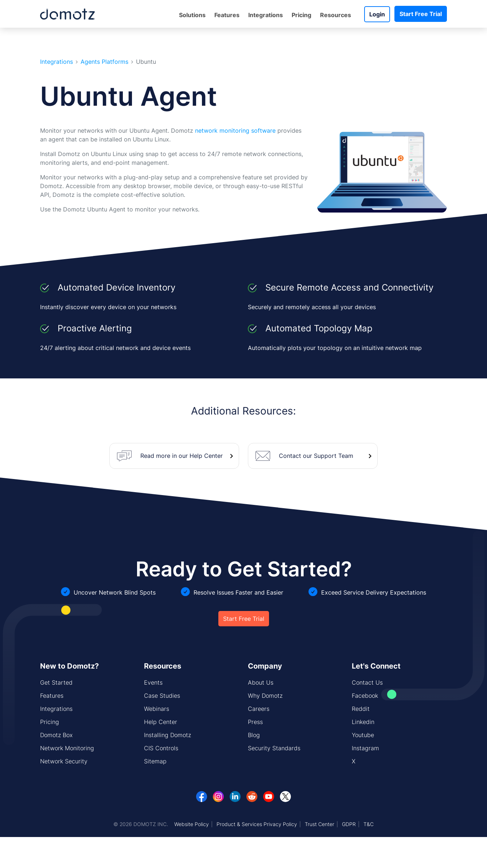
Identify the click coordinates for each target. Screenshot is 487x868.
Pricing (301, 15)
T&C (369, 824)
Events (153, 682)
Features (227, 15)
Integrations (266, 15)
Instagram (365, 748)
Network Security (64, 761)
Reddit (361, 709)
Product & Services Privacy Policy (257, 824)
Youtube (363, 735)
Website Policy (192, 824)
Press (255, 722)
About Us (261, 682)
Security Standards (274, 748)
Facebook (365, 696)
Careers (259, 709)
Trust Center (320, 824)
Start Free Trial (421, 14)
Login (377, 14)
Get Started (56, 682)
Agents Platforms (104, 62)
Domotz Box (56, 735)
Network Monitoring (67, 748)
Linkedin (363, 722)
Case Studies (162, 696)
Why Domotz (265, 696)
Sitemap (155, 761)
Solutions (192, 15)
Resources (336, 15)
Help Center (161, 722)
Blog (254, 735)
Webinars (157, 709)
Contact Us (367, 682)
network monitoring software (235, 131)
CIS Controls (161, 748)
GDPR (349, 824)
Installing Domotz (167, 735)
